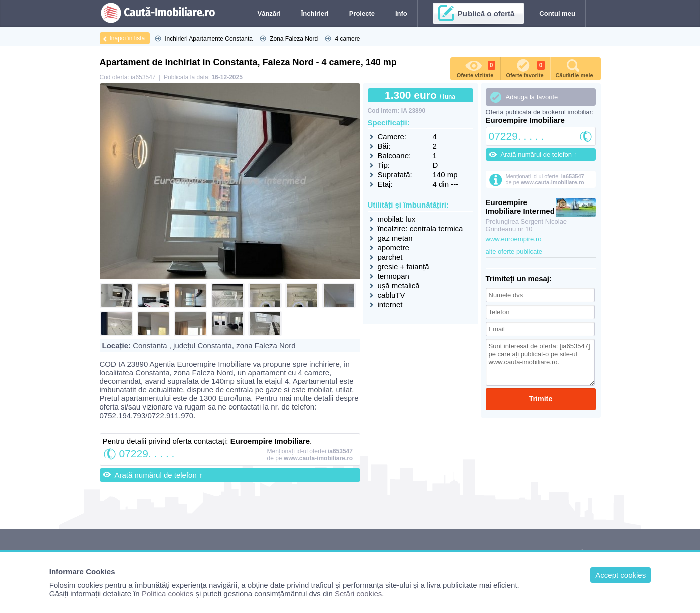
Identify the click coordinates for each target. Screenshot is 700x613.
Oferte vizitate (476, 68)
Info (401, 13)
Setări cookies (358, 594)
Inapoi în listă (128, 38)
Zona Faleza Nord (294, 39)
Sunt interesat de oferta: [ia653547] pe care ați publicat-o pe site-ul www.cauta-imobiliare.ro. (540, 362)
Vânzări (269, 13)
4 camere (347, 39)
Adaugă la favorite (532, 97)
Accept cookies (621, 575)
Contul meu (557, 13)
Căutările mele (574, 68)
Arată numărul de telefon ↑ (159, 475)
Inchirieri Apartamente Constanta (209, 39)
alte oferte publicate (514, 251)
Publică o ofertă (486, 13)
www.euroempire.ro (514, 239)
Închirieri (315, 13)
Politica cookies (168, 594)
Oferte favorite (525, 68)
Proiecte (362, 13)
